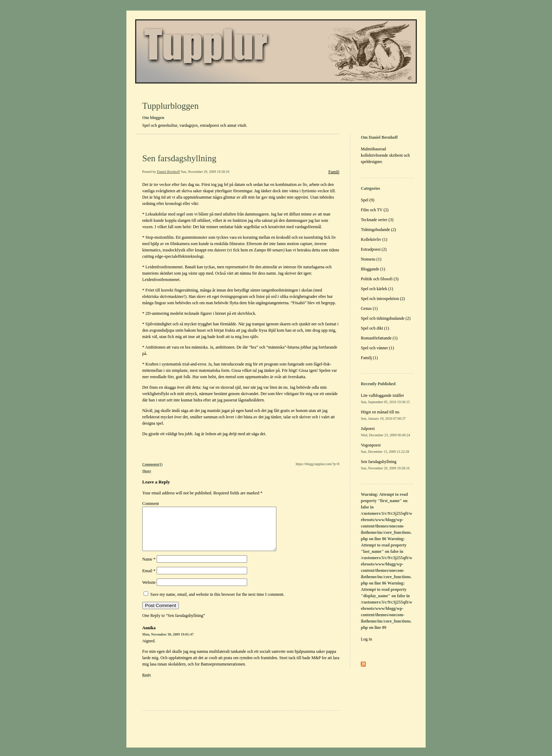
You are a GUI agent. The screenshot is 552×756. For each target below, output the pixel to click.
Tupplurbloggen (170, 106)
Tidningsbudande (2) (378, 230)
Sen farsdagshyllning (179, 158)
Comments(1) (152, 464)
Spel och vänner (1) (377, 348)
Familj (334, 172)
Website (149, 591)
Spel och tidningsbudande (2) (386, 318)
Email (149, 579)
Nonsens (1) (371, 259)
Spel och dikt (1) (375, 328)
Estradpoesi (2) (374, 249)
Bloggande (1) (373, 269)
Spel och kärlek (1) (377, 289)
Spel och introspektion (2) (383, 299)
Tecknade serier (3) (377, 220)
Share (147, 471)
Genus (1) (369, 308)
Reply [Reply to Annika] (147, 683)
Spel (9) (368, 200)
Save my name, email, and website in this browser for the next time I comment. (217, 603)
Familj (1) (369, 358)
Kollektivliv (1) (374, 239)
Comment (150, 504)
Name (149, 568)
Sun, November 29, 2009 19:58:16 (205, 172)
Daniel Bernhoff (168, 172)
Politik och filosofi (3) (380, 279)
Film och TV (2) (375, 210)
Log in (366, 639)
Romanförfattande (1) (379, 338)
